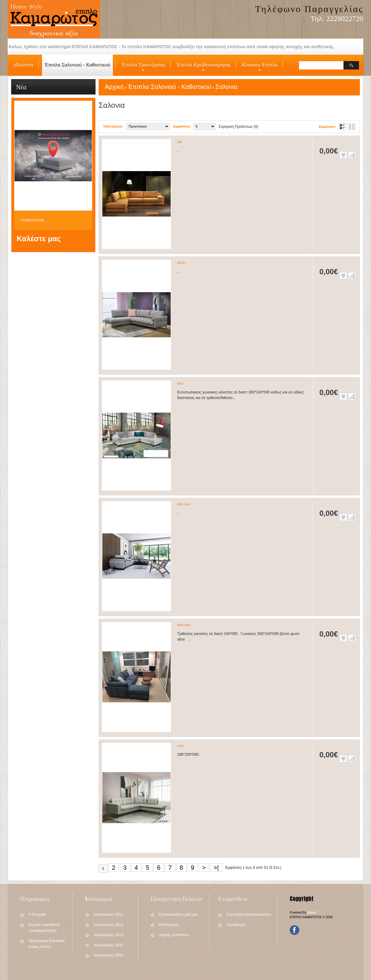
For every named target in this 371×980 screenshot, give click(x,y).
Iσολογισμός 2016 (108, 955)
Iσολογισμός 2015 (108, 945)
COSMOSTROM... (33, 220)
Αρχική (114, 87)
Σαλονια (226, 87)
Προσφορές (236, 925)
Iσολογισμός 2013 (108, 925)
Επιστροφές (169, 925)
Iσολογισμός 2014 (108, 935)
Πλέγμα (352, 127)
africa (181, 263)
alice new (184, 504)
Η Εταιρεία (37, 915)
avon (181, 746)
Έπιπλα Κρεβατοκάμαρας (202, 69)
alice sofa (184, 625)
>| (216, 868)
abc (180, 142)
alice (180, 383)
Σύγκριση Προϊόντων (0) (238, 127)
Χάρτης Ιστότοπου (174, 935)
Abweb (312, 913)
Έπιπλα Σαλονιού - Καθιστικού (76, 69)
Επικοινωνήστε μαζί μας (179, 915)
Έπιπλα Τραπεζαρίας (142, 69)
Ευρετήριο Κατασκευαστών (249, 915)
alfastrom (23, 65)
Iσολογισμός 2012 (108, 915)
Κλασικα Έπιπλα (258, 69)
